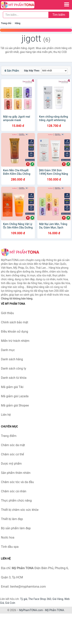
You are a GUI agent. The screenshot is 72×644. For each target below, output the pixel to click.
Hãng (17, 23)
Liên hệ (6, 415)
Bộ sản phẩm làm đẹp (16, 528)
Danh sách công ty (14, 368)
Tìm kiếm (59, 15)
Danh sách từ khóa (14, 378)
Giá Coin (10, 603)
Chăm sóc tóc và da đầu (17, 482)
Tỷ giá (24, 599)
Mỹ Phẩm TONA (54, 610)
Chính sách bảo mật (15, 322)
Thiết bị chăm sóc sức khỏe (20, 510)
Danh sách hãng (12, 359)
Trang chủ (6, 23)
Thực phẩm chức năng (16, 501)
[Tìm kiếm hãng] (26, 15)
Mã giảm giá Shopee (15, 405)
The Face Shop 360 (40, 599)
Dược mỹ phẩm (11, 464)
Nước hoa (8, 537)
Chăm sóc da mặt (13, 445)
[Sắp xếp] (54, 71)
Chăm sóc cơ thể (12, 454)
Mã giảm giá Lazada (15, 396)
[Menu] (67, 4)
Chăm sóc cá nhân (14, 491)
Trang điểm (9, 436)
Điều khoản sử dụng (14, 332)
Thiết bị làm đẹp (12, 519)
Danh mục (8, 350)
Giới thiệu (7, 313)
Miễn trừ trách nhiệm (15, 341)
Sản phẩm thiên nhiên (16, 473)
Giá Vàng (58, 599)
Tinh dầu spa (10, 547)
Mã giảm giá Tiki (12, 387)
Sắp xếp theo (32, 71)
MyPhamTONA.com (31, 610)
